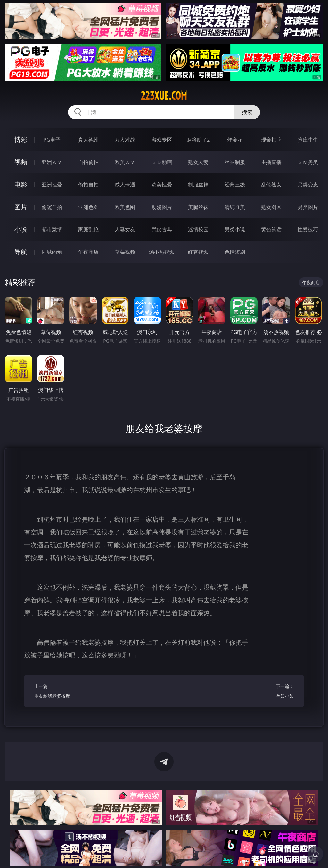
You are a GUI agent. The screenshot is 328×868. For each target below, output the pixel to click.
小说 (21, 229)
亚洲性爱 (52, 185)
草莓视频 (125, 252)
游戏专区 (162, 140)
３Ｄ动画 (162, 162)
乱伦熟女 (271, 185)
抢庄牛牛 (308, 140)
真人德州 (88, 140)
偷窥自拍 (52, 207)
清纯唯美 (235, 207)
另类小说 (235, 229)
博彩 (21, 140)
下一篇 (265, 692)
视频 (21, 162)
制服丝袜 (198, 185)
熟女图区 (271, 207)
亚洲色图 (88, 207)
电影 (21, 184)
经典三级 (235, 185)
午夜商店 (88, 252)
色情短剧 (235, 252)
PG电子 (52, 140)
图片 (21, 207)
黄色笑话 (271, 229)
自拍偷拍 (88, 162)
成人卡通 (125, 185)
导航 (21, 252)
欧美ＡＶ (125, 162)
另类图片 (308, 207)
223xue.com (164, 96)
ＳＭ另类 (308, 162)
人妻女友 (125, 229)
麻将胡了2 (198, 140)
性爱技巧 (308, 229)
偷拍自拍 (88, 185)
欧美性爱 (162, 185)
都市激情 (52, 229)
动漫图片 (162, 207)
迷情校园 (198, 229)
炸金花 (235, 140)
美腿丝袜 (198, 207)
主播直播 (271, 162)
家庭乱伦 (88, 229)
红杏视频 (198, 252)
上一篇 (63, 692)
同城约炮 (52, 252)
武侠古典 (162, 229)
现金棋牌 (271, 140)
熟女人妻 (198, 162)
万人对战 (125, 140)
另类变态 (308, 185)
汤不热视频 (162, 252)
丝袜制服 (235, 162)
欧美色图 (125, 207)
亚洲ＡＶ (52, 162)
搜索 (247, 112)
